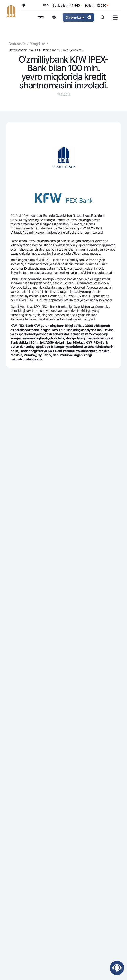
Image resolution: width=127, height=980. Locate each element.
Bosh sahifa (17, 44)
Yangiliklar (38, 44)
